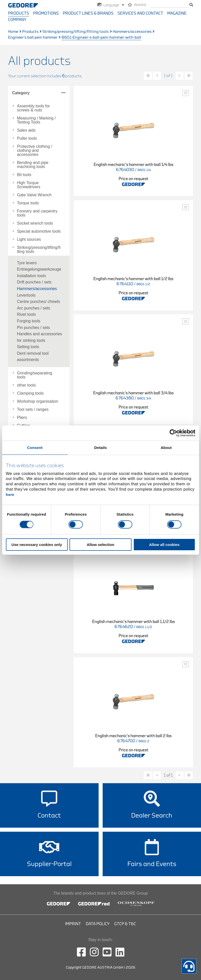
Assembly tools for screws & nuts (33, 108)
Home (13, 32)
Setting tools (28, 347)
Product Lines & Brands (88, 13)
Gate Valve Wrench (34, 195)
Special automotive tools (39, 231)
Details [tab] (101, 447)
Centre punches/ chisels (38, 302)
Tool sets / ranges (33, 410)
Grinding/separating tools (35, 375)
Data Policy (98, 924)
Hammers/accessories (132, 32)
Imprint (73, 924)
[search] (169, 5)
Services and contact (140, 13)
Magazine (177, 13)
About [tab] (166, 447)
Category (21, 93)
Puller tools (27, 138)
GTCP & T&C (125, 924)
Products (19, 13)
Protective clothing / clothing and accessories (35, 151)
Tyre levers (27, 263)
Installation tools (31, 276)
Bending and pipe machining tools (33, 165)
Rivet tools (26, 314)
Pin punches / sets (33, 328)
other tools (26, 385)
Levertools (26, 295)
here (10, 495)
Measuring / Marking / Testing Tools (36, 120)
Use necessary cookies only (37, 545)
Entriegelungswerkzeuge (39, 269)
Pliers (22, 418)
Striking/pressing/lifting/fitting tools (76, 32)
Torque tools (28, 203)
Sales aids (26, 130)
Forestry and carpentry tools (37, 213)
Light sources (29, 240)
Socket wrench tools (35, 223)
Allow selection (100, 545)
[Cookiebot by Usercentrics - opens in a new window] (173, 433)
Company (17, 20)
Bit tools (24, 175)
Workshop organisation (37, 401)
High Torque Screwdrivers (28, 185)
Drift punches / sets (34, 282)
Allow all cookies (164, 545)
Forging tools (29, 321)
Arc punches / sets (34, 308)
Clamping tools (30, 393)
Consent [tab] (35, 447)
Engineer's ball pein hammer (33, 38)
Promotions (46, 13)
